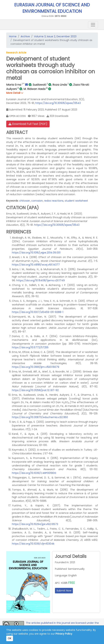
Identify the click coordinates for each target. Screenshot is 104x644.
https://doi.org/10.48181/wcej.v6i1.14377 (36, 265)
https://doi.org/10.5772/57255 (30, 347)
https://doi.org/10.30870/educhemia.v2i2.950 (40, 417)
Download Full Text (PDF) (28, 124)
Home (13, 36)
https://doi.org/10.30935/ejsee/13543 (58, 103)
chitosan (25, 201)
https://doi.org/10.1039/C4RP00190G (34, 473)
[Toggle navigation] (93, 25)
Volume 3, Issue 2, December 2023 (55, 36)
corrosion (37, 201)
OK (10, 638)
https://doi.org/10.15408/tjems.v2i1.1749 (41, 280)
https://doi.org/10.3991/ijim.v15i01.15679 (36, 367)
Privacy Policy (64, 634)
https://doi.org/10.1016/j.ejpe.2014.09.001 (36, 253)
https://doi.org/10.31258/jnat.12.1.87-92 (35, 390)
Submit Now (64, 591)
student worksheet (76, 201)
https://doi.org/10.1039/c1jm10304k (33, 544)
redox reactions (54, 201)
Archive (25, 36)
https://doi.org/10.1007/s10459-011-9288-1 (38, 312)
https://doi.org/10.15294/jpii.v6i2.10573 (35, 524)
